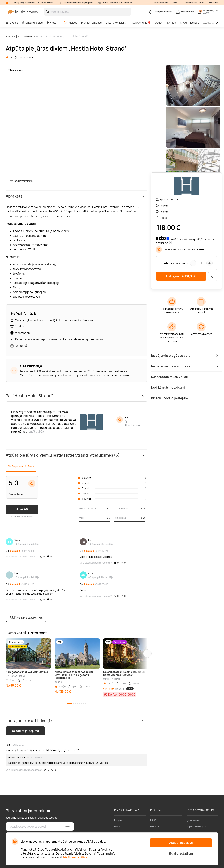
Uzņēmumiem (161, 3)
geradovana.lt (194, 820)
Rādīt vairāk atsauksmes (26, 617)
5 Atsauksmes (24, 57)
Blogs (117, 826)
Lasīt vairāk (36, 432)
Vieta (51, 23)
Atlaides (70, 23)
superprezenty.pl (196, 826)
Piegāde (155, 826)
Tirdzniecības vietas (194, 3)
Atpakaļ (12, 36)
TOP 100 (171, 23)
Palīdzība (214, 3)
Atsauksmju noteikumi (22, 516)
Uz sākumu (27, 36)
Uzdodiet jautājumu (25, 731)
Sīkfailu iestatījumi (181, 853)
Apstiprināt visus (181, 843)
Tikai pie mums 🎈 (141, 23)
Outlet (159, 23)
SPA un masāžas (190, 23)
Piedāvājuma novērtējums (21, 466)
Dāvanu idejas (32, 23)
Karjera (118, 820)
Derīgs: (113, 695)
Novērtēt (22, 509)
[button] (147, 654)
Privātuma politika (75, 857)
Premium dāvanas (91, 23)
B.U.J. (176, 3)
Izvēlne (12, 23)
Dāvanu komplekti (116, 23)
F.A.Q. (154, 820)
